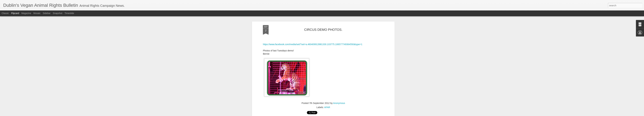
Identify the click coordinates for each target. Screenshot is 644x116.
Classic (5, 13)
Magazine (26, 13)
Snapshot (58, 13)
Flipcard (15, 13)
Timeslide (69, 13)
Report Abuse (342, 114)
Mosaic (37, 13)
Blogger (332, 114)
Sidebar (47, 13)
